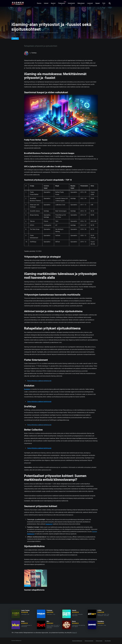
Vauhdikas (101, 621)
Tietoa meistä (99, 641)
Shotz (74, 621)
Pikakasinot (62, 3)
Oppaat (98, 3)
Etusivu (39, 3)
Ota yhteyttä (108, 641)
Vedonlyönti (71, 3)
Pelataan (49, 610)
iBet (48, 621)
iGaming (15, 38)
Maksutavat (81, 3)
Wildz (23, 621)
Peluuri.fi (74, 633)
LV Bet (99, 610)
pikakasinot (49, 524)
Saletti (74, 610)
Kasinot (53, 3)
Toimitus (34, 53)
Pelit (104, 3)
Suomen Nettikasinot (77, 641)
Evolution (27, 389)
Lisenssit (90, 3)
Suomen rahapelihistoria (34, 590)
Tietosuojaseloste (89, 641)
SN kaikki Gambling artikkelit (23, 33)
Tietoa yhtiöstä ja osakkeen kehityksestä (39, 381)
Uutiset (46, 3)
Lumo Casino (25, 610)
